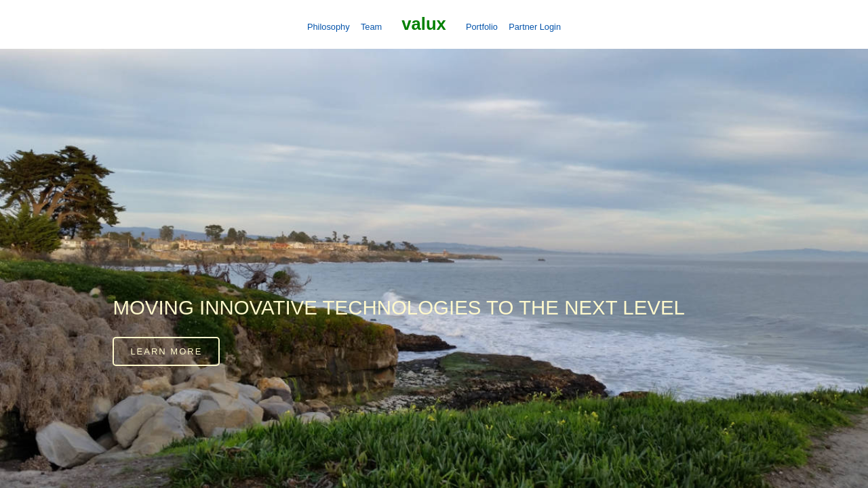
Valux (423, 24)
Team (371, 27)
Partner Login (535, 27)
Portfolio (482, 27)
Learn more (166, 351)
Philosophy (329, 27)
